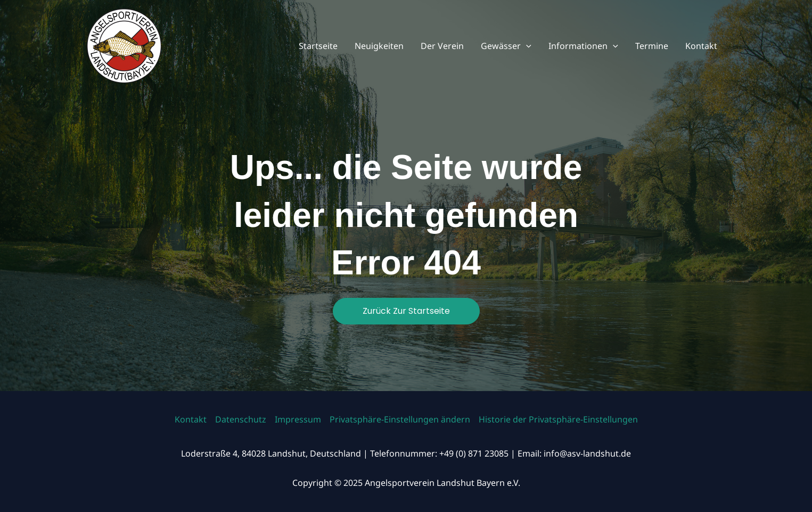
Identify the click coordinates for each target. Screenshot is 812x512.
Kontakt (701, 46)
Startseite (318, 46)
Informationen (583, 46)
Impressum (298, 419)
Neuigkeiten (379, 46)
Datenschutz (241, 419)
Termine (652, 46)
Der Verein (442, 46)
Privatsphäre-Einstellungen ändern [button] (400, 419)
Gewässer (506, 46)
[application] (526, 46)
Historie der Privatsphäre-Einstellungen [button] (558, 419)
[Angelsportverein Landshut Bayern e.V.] (124, 45)
